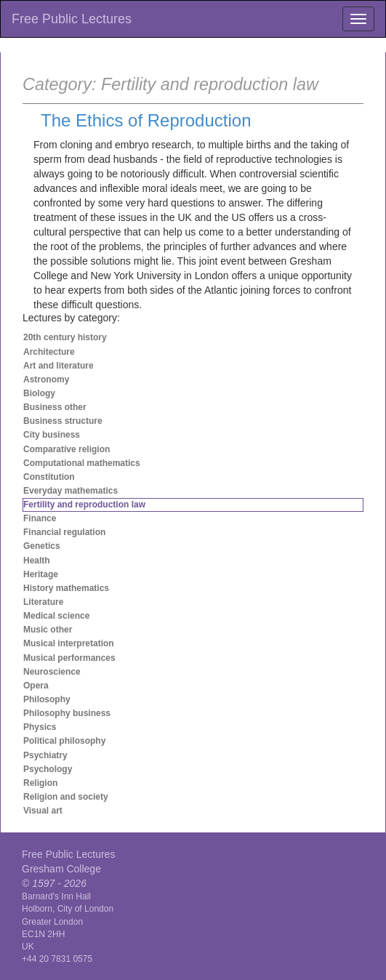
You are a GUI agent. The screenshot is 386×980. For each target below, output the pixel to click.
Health (37, 561)
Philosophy (47, 699)
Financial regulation (64, 532)
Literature (43, 602)
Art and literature (59, 366)
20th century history (65, 337)
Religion (40, 783)
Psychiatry (45, 755)
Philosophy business (67, 713)
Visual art (43, 811)
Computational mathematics (82, 463)
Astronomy (46, 379)
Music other (48, 630)
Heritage (41, 574)
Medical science (56, 616)
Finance (40, 518)
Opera (36, 686)
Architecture (49, 352)
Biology (39, 393)
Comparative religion (67, 449)
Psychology (48, 769)
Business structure (63, 421)
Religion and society (66, 797)
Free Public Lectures (72, 19)
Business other (55, 407)
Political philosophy (64, 741)
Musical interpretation (69, 643)
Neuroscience (52, 672)
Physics (40, 727)
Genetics (42, 546)
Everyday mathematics (71, 491)
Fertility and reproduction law (84, 505)
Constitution (49, 477)
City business (52, 435)
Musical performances (69, 658)
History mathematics (66, 588)
